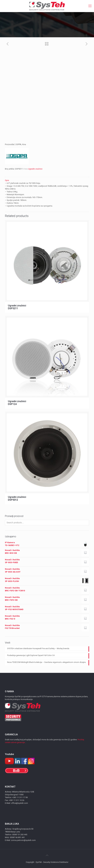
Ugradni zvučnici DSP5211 (17, 307)
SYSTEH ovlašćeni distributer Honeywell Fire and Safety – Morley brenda (38, 648)
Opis (7, 180)
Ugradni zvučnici (35, 169)
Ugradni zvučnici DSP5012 (17, 498)
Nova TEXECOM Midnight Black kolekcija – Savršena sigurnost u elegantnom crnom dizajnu (46, 662)
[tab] (47, 180)
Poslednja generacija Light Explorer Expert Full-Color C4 (31, 655)
